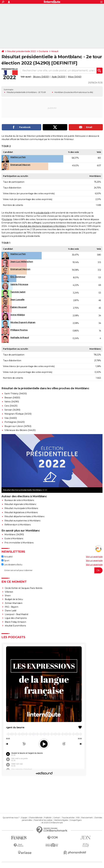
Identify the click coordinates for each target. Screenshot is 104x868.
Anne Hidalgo (18, 315)
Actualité (7, 557)
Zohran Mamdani (14, 603)
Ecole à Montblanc (14, 538)
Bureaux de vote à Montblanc (19, 500)
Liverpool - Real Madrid (16, 614)
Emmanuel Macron (20, 165)
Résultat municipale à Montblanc (21, 508)
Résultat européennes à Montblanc (22, 521)
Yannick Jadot (18, 292)
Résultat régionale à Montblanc (20, 504)
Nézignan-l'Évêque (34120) (18, 414)
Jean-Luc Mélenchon (22, 262)
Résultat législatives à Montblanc (21, 512)
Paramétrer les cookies (43, 820)
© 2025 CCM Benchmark (52, 823)
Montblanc (59, 92)
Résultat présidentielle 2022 (21, 51)
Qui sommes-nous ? (11, 818)
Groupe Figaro (76, 820)
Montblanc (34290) (14, 534)
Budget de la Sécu (14, 599)
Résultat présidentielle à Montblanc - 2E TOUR (26, 92)
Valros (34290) (12, 402)
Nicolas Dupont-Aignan (23, 322)
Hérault (55, 51)
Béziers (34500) (41, 77)
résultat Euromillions (15, 626)
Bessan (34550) (12, 398)
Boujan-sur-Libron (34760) (18, 426)
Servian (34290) (12, 410)
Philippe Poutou (19, 330)
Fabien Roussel (19, 307)
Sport (5, 561)
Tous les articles (68, 818)
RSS (78, 818)
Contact (57, 818)
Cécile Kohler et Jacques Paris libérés (24, 588)
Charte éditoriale (36, 818)
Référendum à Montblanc (18, 525)
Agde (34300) (58, 77)
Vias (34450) (11, 418)
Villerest (9, 592)
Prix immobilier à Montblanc (19, 543)
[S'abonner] (52, 570)
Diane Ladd (10, 611)
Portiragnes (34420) (15, 422)
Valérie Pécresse (19, 284)
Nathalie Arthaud (20, 338)
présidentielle (43, 213)
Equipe (24, 818)
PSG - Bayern (12, 607)
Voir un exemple (94, 557)
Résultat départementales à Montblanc (24, 516)
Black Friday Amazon (15, 622)
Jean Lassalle (17, 300)
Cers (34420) (11, 406)
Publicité (48, 818)
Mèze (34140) (75, 77)
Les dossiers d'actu (12, 565)
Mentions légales (61, 820)
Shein (8, 596)
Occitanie (43, 51)
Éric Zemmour (18, 277)
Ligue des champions (16, 618)
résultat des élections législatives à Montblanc (43, 226)
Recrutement (87, 818)
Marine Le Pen (18, 157)
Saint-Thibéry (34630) (16, 394)
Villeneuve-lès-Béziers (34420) (20, 430)
